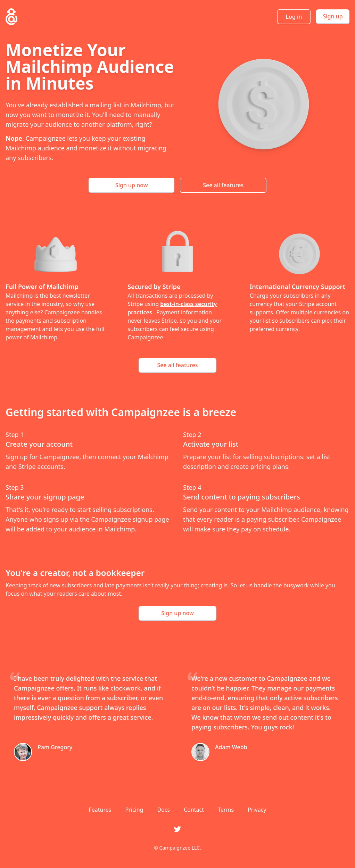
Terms (226, 810)
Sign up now (132, 185)
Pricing (134, 810)
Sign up (333, 16)
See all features (223, 185)
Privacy (257, 810)
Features (100, 810)
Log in (294, 17)
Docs (163, 810)
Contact (194, 810)
